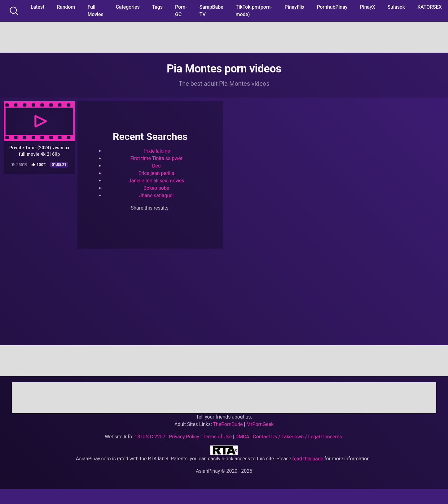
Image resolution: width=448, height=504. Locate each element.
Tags (157, 7)
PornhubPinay (332, 7)
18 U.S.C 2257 (150, 437)
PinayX (368, 7)
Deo (156, 166)
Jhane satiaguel (156, 196)
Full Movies (95, 11)
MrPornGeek (260, 424)
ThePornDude (228, 424)
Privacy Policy (184, 437)
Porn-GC (181, 11)
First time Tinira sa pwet (156, 158)
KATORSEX (430, 7)
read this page (308, 459)
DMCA (242, 437)
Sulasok (396, 7)
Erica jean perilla (156, 173)
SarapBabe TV (211, 11)
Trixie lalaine (156, 151)
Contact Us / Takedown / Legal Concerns (297, 437)
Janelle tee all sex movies (156, 181)
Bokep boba (156, 188)
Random (66, 7)
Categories (128, 7)
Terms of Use (217, 437)
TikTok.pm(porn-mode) (254, 11)
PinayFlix (295, 7)
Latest (37, 7)
